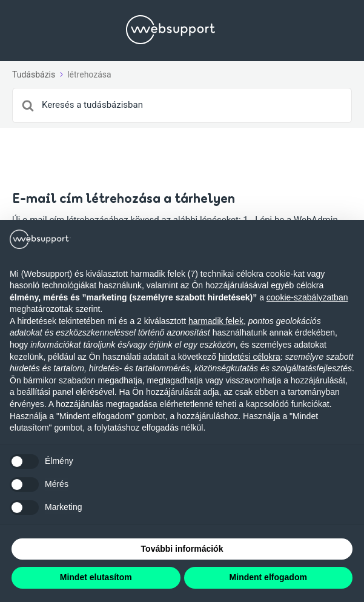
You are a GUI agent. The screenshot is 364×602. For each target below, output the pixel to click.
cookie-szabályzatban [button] (307, 297)
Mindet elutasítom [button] (96, 577)
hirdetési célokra (250, 357)
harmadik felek (216, 321)
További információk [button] (182, 549)
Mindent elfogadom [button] (268, 577)
